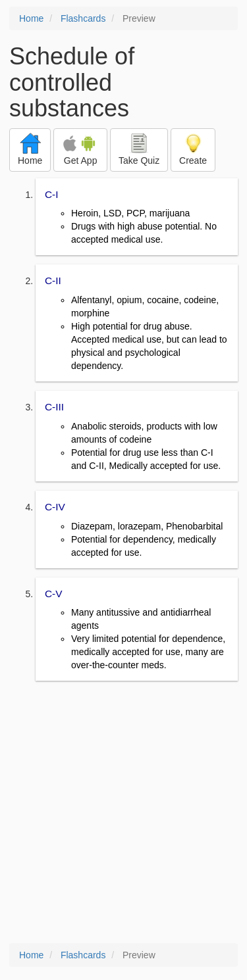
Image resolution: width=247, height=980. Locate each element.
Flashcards (83, 18)
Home (31, 18)
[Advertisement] (123, 813)
